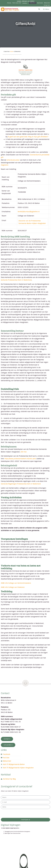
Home (12, 52)
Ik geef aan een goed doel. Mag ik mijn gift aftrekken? (28, 137)
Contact (5, 693)
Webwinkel (47, 3)
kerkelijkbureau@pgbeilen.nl (29, 212)
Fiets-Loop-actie (17, 3)
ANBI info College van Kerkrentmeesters (16, 583)
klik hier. (24, 452)
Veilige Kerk (47, 5)
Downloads (40, 3)
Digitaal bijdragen (11, 825)
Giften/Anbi (33, 3)
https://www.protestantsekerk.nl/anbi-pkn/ (20, 459)
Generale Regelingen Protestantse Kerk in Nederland (21, 484)
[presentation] (15, 813)
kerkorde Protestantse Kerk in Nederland (16, 280)
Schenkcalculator (13, 160)
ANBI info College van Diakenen (13, 587)
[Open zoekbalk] (39, 9)
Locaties (25, 3)
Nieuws (9, 3)
